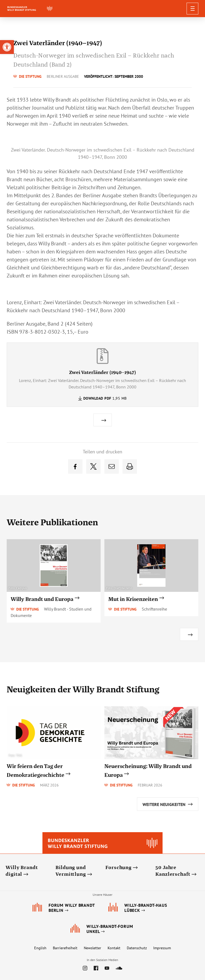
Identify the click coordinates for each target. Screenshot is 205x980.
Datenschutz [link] (137, 948)
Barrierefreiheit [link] (65, 948)
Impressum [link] (162, 948)
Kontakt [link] (114, 948)
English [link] (40, 948)
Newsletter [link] (92, 948)
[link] (7, 47)
